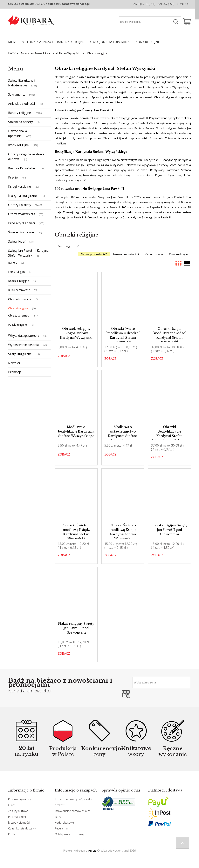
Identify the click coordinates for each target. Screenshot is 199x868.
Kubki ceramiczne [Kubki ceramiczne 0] (19, 290)
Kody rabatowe (64, 823)
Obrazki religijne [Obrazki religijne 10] (18, 308)
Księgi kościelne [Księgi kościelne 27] (20, 186)
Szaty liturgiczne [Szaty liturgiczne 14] (20, 354)
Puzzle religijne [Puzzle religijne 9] (17, 325)
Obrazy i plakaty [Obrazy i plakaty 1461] (20, 205)
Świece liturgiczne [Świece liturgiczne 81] (21, 232)
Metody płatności (19, 823)
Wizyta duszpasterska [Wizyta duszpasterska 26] (24, 336)
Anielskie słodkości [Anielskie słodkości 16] (21, 104)
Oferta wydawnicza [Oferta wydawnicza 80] (22, 214)
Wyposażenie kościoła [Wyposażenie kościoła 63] (23, 345)
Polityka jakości (18, 817)
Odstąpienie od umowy (69, 834)
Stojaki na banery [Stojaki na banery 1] (21, 122)
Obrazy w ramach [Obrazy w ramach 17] (19, 315)
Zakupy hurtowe (18, 811)
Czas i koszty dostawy (22, 828)
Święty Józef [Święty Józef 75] (17, 241)
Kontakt (183, 4)
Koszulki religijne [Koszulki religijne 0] (19, 281)
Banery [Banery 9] (13, 263)
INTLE (92, 851)
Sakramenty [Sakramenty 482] (17, 94)
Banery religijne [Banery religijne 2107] (20, 113)
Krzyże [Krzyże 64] (13, 177)
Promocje (15, 372)
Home (12, 53)
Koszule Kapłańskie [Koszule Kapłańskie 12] (22, 168)
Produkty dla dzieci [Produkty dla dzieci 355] (21, 223)
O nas (12, 805)
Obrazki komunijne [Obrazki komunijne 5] (20, 299)
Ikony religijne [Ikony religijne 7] (17, 272)
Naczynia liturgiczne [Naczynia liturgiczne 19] (22, 196)
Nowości (14, 363)
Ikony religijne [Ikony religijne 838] (18, 145)
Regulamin (61, 828)
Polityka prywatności (21, 799)
